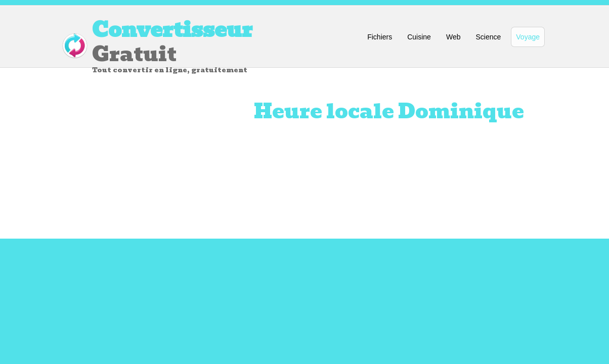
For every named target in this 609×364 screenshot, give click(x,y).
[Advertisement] (138, 165)
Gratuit (216, 44)
